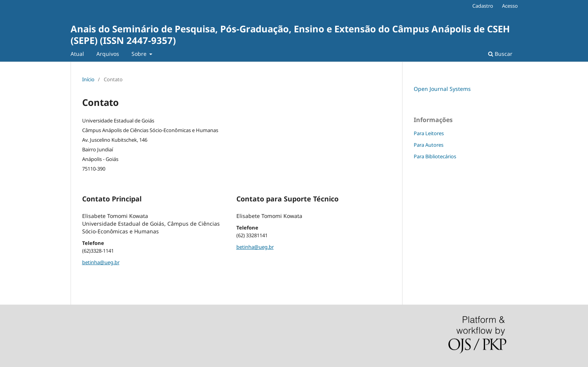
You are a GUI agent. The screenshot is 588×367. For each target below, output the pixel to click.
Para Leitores (429, 133)
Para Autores (429, 145)
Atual (77, 54)
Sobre (140, 54)
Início (88, 79)
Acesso (510, 6)
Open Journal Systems (442, 89)
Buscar (500, 54)
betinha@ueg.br (101, 262)
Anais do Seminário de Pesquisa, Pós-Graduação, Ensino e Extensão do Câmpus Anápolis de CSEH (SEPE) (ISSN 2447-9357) (290, 34)
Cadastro (483, 6)
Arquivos (108, 54)
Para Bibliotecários (435, 156)
